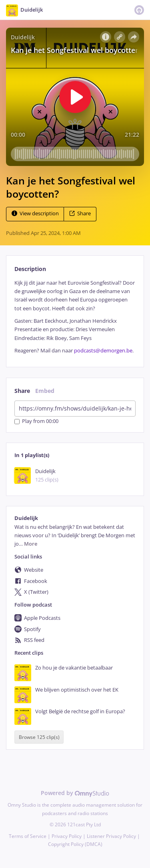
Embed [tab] (45, 391)
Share (80, 213)
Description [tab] (30, 269)
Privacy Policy (67, 836)
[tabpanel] (75, 317)
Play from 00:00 (36, 422)
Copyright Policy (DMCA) (75, 844)
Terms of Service (28, 836)
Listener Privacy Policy (111, 836)
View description (35, 213)
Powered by (75, 793)
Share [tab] (22, 391)
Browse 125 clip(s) (39, 737)
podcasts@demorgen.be (103, 351)
